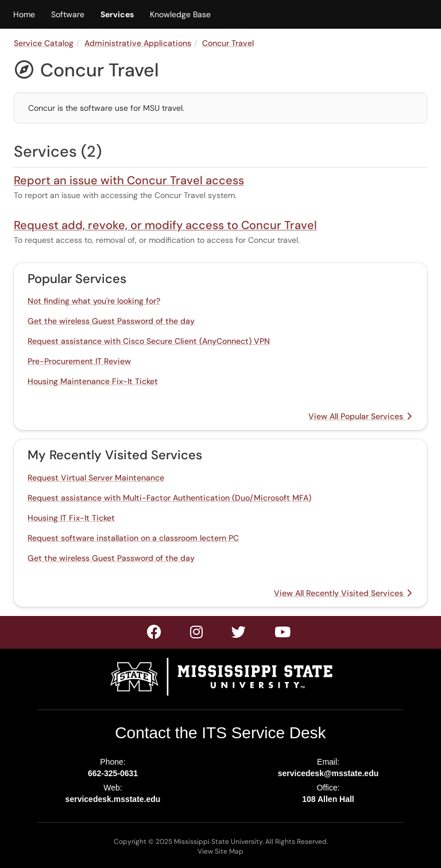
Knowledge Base (180, 14)
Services (117, 14)
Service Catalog (44, 43)
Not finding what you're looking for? (94, 301)
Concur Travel (228, 43)
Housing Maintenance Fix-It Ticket (93, 381)
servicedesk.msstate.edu (113, 799)
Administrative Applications (138, 43)
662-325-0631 (113, 773)
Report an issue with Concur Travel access (129, 180)
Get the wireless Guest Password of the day (111, 321)
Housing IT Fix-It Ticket (71, 518)
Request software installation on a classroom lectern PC (133, 538)
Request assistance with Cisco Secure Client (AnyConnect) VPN (149, 341)
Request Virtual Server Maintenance (96, 478)
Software (68, 14)
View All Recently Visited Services (343, 593)
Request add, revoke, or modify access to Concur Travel (165, 225)
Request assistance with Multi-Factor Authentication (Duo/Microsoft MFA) (169, 498)
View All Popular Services (360, 416)
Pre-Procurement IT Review (79, 361)
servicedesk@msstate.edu (328, 773)
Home (24, 14)
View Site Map (220, 851)
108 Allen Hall (328, 799)
